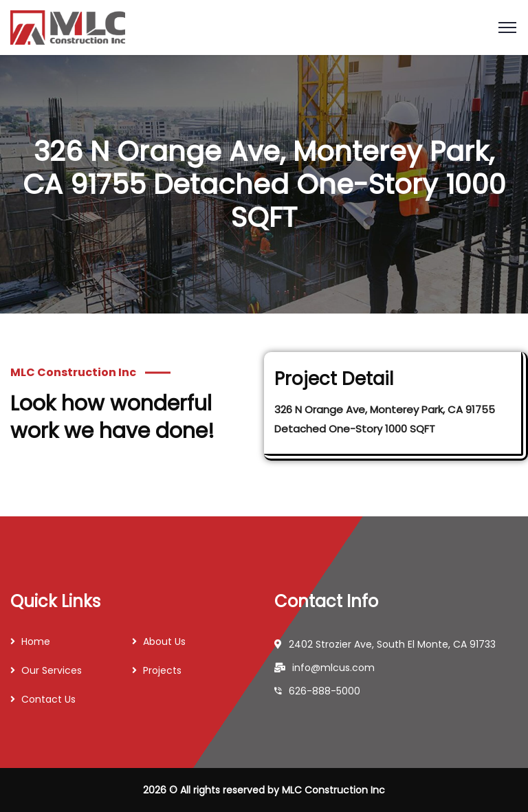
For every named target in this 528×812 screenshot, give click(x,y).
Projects (162, 670)
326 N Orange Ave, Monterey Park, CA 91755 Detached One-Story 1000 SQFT (385, 419)
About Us (164, 641)
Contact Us (48, 699)
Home (36, 641)
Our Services (52, 670)
